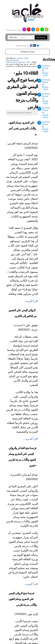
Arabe (26, 58)
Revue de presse (12, 60)
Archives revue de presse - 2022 (18, 62)
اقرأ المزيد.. (31, 584)
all (24, 29)
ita (42, 29)
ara (33, 29)
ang (29, 29)
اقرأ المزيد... (31, 301)
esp (38, 29)
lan (47, 29)
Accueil (20, 58)
